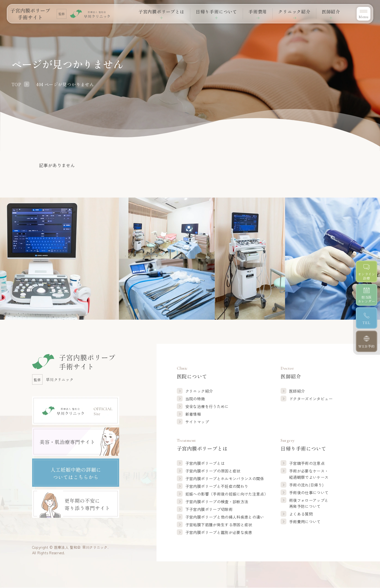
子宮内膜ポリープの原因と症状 (213, 471)
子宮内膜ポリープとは (205, 463)
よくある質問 (301, 514)
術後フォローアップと (309, 503)
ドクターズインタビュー (311, 399)
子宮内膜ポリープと (225, 479)
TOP (16, 84)
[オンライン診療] (367, 272)
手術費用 (258, 12)
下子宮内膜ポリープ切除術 (209, 509)
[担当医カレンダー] (367, 295)
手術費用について (305, 522)
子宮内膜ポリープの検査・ (217, 502)
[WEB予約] (367, 341)
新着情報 (193, 414)
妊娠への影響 (227, 494)
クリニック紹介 (294, 12)
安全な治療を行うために (207, 406)
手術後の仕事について (309, 493)
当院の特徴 (195, 399)
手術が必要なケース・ (309, 474)
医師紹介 (297, 391)
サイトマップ (197, 422)
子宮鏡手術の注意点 (307, 463)
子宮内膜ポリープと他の (225, 517)
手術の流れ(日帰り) (306, 485)
